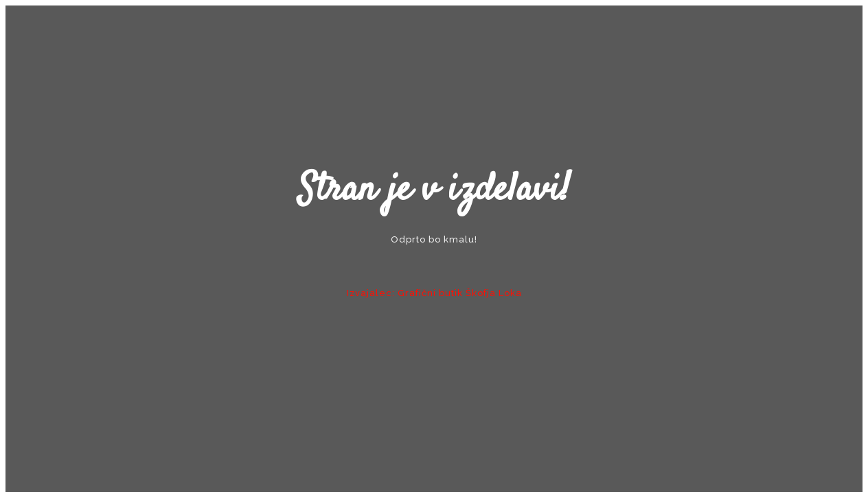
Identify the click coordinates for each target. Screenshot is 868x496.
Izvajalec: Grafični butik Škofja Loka (434, 293)
